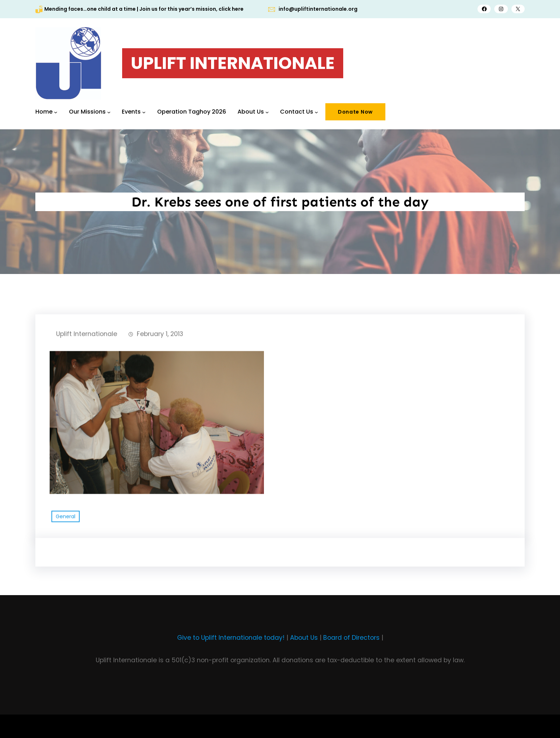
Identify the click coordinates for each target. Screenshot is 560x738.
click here (231, 9)
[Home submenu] (56, 112)
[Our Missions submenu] (109, 112)
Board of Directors (351, 638)
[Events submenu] (144, 112)
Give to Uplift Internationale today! (231, 638)
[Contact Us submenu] (316, 112)
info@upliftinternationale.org (318, 9)
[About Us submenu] (267, 112)
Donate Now (355, 112)
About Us (304, 638)
